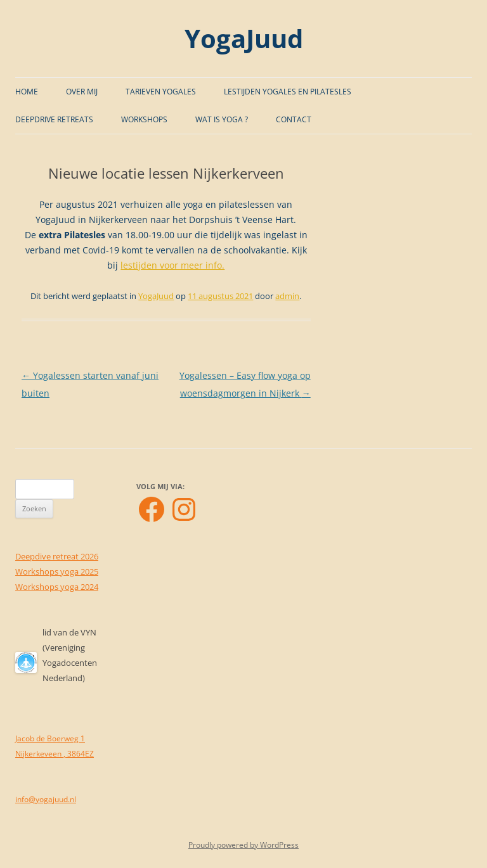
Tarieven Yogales (161, 92)
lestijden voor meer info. (172, 265)
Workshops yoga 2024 (57, 587)
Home (27, 92)
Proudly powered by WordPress (243, 845)
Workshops (144, 119)
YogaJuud (244, 38)
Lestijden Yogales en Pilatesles (288, 92)
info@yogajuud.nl (46, 799)
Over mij (82, 92)
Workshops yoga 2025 (57, 571)
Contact (294, 119)
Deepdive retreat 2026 (57, 556)
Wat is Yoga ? (222, 119)
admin (287, 296)
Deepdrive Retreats (54, 119)
